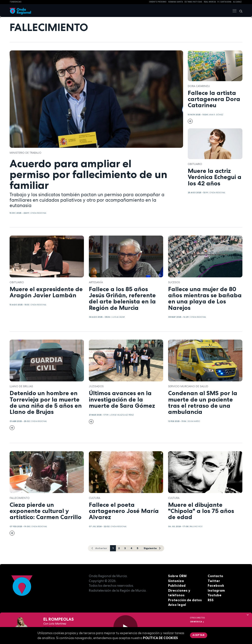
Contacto (215, 576)
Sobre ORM (177, 576)
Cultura (94, 498)
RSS (211, 600)
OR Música (197, 622)
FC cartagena (224, 2)
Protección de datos (185, 600)
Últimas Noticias (193, 2)
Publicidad (177, 585)
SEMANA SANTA (175, 2)
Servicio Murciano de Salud (188, 386)
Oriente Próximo (158, 2)
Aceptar (198, 635)
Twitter (214, 581)
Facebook (216, 585)
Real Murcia (210, 2)
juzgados (96, 386)
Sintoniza (176, 581)
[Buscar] (240, 11)
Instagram (216, 590)
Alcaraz (237, 2)
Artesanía (96, 282)
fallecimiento (20, 498)
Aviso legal (177, 605)
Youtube (215, 595)
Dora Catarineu (199, 86)
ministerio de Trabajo (25, 153)
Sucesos (174, 282)
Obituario (195, 164)
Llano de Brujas (21, 386)
